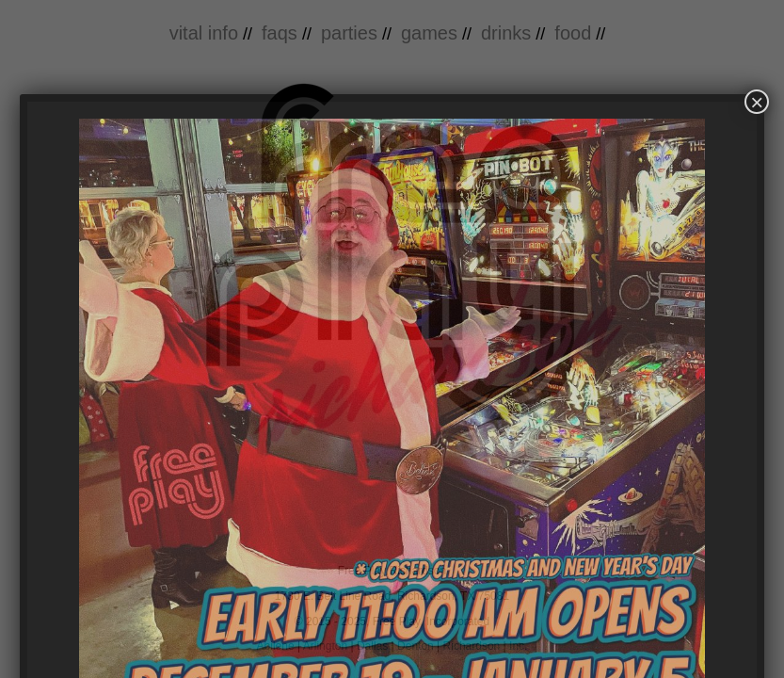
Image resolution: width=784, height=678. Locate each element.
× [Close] (757, 102)
